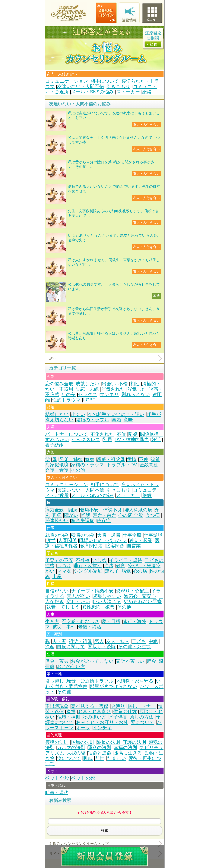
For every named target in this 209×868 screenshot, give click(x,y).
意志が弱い (78, 596)
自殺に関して (71, 647)
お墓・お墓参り (94, 712)
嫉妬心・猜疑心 (140, 596)
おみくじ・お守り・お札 (102, 722)
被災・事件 (64, 627)
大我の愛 (76, 753)
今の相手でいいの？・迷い (116, 414)
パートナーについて (67, 434)
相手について (105, 81)
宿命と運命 (100, 753)
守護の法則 (134, 742)
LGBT (89, 400)
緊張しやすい (107, 596)
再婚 (116, 420)
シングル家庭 (88, 571)
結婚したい (57, 414)
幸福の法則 (125, 748)
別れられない (136, 394)
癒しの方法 (142, 717)
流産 (50, 647)
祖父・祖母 (80, 641)
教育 (121, 566)
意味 (128, 420)
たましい (117, 758)
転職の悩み (83, 535)
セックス (88, 394)
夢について (142, 722)
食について (69, 758)
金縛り (118, 706)
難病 (57, 515)
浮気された (113, 389)
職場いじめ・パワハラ (103, 540)
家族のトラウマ (88, 465)
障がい (71, 515)
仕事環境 (153, 535)
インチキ (102, 728)
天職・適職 (109, 535)
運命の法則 (99, 748)
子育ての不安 (59, 560)
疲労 (51, 540)
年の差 (69, 394)
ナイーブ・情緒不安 (92, 591)
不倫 (123, 384)
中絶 (153, 641)
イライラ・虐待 (126, 560)
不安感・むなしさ (80, 621)
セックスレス (86, 440)
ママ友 (64, 571)
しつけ (64, 566)
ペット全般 (57, 778)
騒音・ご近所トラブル (90, 681)
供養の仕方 (125, 712)
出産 (57, 576)
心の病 (140, 571)
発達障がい (57, 521)
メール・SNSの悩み (92, 92)
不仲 (144, 459)
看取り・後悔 (102, 647)
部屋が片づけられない (113, 686)
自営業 (134, 546)
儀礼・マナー (142, 706)
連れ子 (112, 571)
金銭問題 (149, 465)
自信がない (57, 591)
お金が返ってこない (92, 661)
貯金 (152, 661)
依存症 (104, 521)
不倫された (102, 434)
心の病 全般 (131, 515)
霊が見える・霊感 (90, 706)
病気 (126, 571)
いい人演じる (107, 602)
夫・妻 (59, 641)
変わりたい (78, 602)
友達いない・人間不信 (81, 86)
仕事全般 (132, 535)
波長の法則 (108, 742)
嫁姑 (90, 459)
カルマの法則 (71, 748)
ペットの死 (83, 778)
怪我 (86, 515)
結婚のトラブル (93, 420)
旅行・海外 (135, 621)
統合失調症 (83, 521)
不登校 (83, 560)
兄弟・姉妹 (71, 459)
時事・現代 (57, 793)
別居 (107, 440)
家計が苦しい (130, 661)
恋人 (99, 641)
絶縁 (147, 92)
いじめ (99, 560)
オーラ (83, 728)
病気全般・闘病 (61, 510)
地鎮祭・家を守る (135, 681)
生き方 (52, 621)
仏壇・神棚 (69, 717)
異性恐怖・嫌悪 (98, 607)
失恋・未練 (87, 389)
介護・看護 (57, 470)
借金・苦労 (57, 661)
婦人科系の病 (138, 510)
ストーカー (128, 92)
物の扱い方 (94, 717)
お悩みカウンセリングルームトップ (79, 844)
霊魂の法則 (57, 742)
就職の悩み (57, 535)
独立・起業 (141, 540)
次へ (53, 358)
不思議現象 (57, 706)
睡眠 (88, 758)
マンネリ (109, 394)
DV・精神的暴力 (132, 440)
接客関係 (115, 546)
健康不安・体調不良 (101, 510)
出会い (109, 384)
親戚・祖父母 (111, 459)
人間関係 (67, 540)
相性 (135, 384)
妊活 (156, 440)
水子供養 (118, 717)
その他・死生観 (135, 647)
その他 (78, 470)
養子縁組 (54, 445)
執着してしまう (63, 607)
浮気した (137, 389)
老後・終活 (90, 627)
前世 (100, 758)
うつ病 (153, 515)
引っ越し (55, 681)
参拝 (71, 712)
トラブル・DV (122, 465)
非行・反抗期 (88, 566)
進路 (109, 566)
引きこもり (118, 86)
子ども (139, 641)
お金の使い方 (71, 666)
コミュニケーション (67, 81)
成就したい (88, 384)
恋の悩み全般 (59, 384)
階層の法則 (83, 742)
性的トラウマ (66, 400)
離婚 (133, 434)
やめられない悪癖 (143, 602)
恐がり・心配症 (132, 591)
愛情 (132, 459)
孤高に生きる (128, 753)
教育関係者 (92, 546)
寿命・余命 (104, 515)
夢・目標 (111, 621)
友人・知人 (118, 641)
